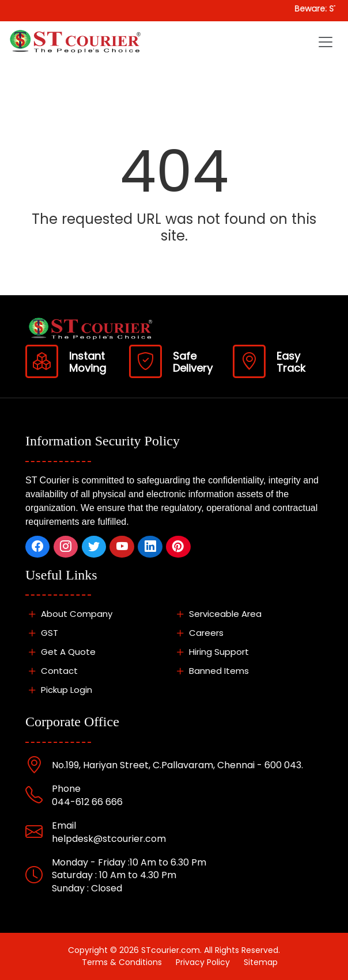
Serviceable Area (217, 614)
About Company (69, 614)
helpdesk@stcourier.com (109, 839)
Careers (198, 633)
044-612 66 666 (87, 802)
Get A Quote (60, 652)
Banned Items (211, 671)
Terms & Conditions (122, 962)
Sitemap (261, 962)
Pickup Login (59, 690)
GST (42, 633)
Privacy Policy (203, 962)
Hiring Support (211, 652)
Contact (52, 671)
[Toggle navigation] (326, 42)
